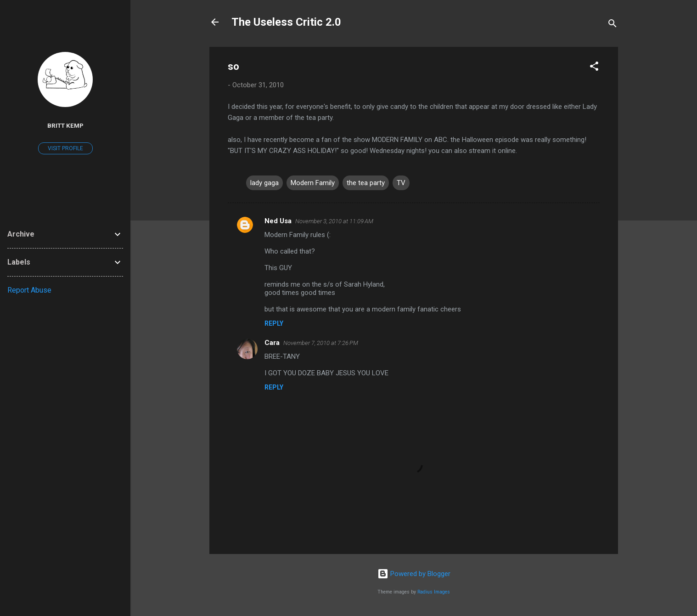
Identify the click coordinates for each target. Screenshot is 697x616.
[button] (594, 68)
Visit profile (65, 148)
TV (401, 183)
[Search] (613, 25)
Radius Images (434, 592)
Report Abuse (29, 290)
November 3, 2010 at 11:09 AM (334, 221)
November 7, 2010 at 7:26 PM (321, 343)
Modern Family (313, 183)
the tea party (366, 183)
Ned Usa (278, 221)
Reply (274, 323)
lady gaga (264, 183)
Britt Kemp (65, 125)
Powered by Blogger (414, 574)
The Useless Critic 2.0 (286, 22)
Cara (272, 343)
